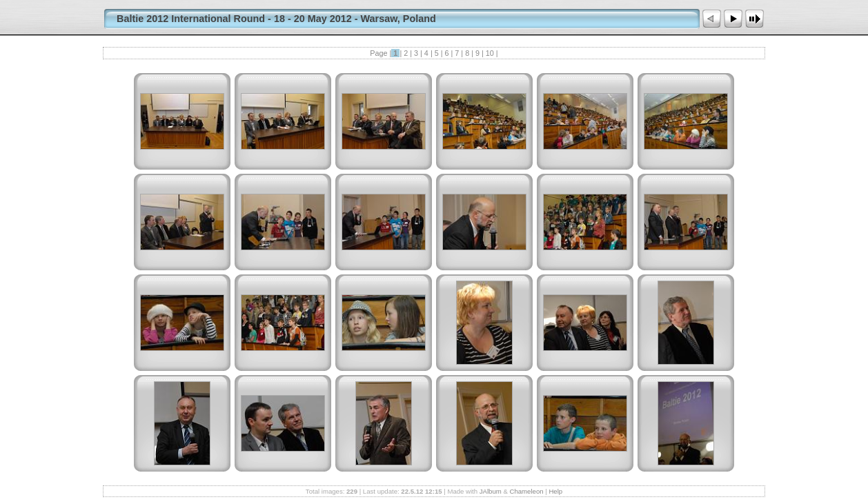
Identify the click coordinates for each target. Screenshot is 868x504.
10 (490, 53)
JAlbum (491, 491)
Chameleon (527, 491)
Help (555, 491)
